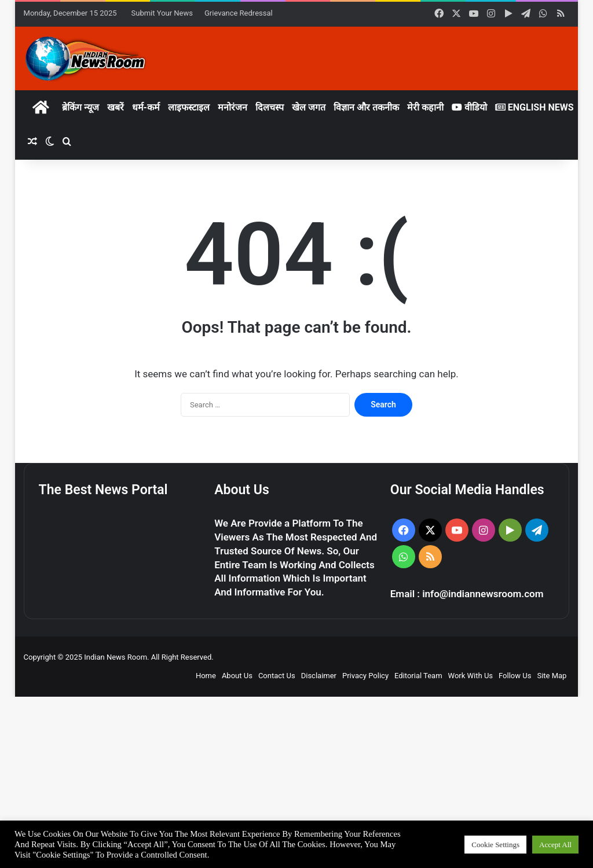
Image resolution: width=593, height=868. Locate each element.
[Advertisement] (296, 782)
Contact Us (277, 676)
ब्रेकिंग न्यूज (80, 107)
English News (535, 107)
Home (206, 676)
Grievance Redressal (239, 13)
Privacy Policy (365, 676)
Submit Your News (162, 13)
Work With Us (471, 676)
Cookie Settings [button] (495, 845)
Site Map (552, 676)
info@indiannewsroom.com (483, 594)
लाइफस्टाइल (189, 107)
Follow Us (515, 676)
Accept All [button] (555, 845)
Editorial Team (418, 676)
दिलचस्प (270, 107)
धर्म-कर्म (146, 107)
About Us (237, 676)
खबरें (116, 107)
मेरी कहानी (425, 107)
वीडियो (469, 107)
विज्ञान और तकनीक (366, 107)
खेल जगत (309, 107)
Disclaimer (319, 676)
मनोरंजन (233, 107)
